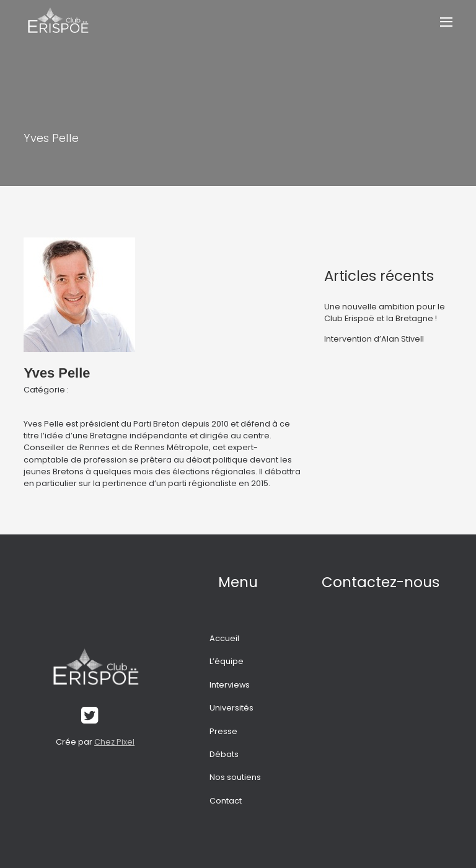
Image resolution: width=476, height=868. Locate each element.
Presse (223, 731)
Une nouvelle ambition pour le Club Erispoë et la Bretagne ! (385, 312)
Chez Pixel (114, 742)
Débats (224, 754)
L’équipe (227, 661)
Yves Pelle (57, 373)
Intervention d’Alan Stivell (374, 339)
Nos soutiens (235, 777)
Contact (226, 801)
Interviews (230, 685)
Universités (231, 708)
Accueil (224, 638)
